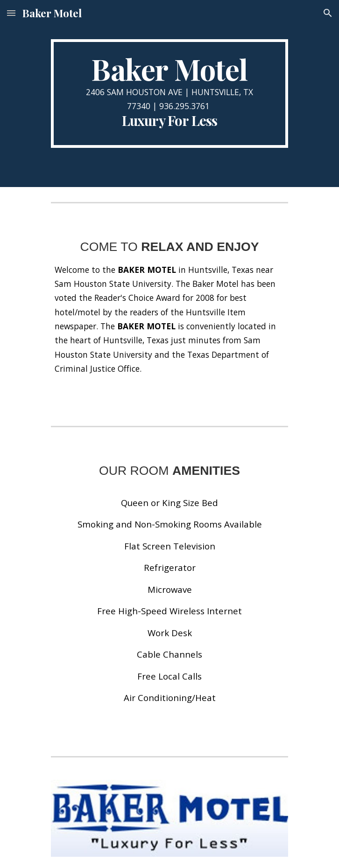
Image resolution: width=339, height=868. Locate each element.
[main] (169, 94)
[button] (11, 13)
